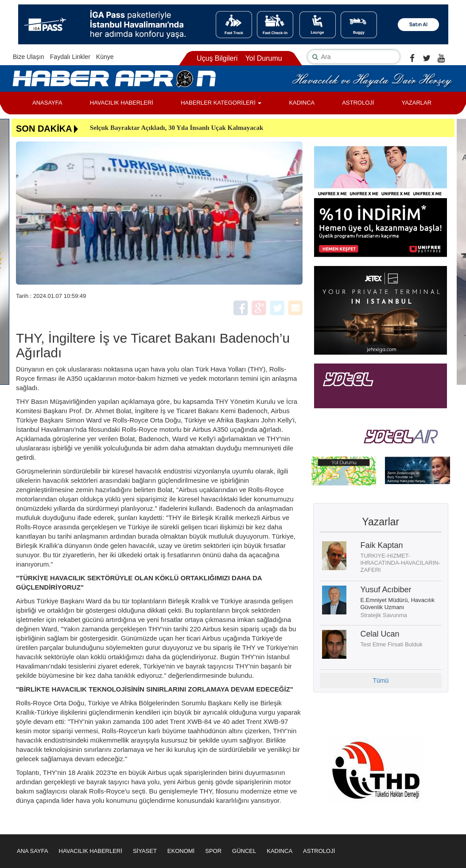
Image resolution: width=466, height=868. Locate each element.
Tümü (381, 680)
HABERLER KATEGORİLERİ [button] (221, 103)
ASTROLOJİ (358, 103)
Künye (105, 57)
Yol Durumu (264, 58)
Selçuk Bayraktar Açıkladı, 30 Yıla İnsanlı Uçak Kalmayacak (177, 128)
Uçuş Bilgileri (217, 58)
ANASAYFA (47, 103)
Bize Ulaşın (29, 57)
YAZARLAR (416, 103)
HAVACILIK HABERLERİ (122, 103)
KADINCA (302, 103)
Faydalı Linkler (70, 57)
